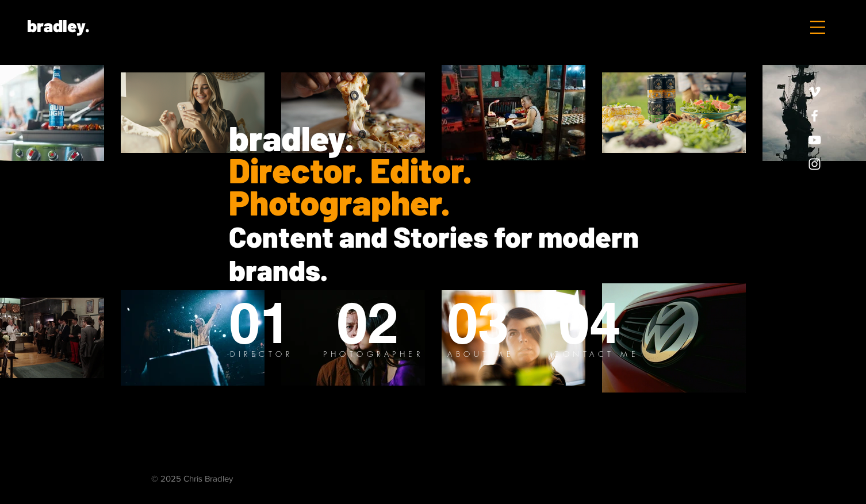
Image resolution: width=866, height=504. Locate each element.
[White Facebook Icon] (815, 116)
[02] (368, 323)
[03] (478, 323)
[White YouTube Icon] (815, 140)
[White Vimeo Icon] (815, 92)
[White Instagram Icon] (815, 164)
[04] (589, 323)
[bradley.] (58, 25)
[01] (260, 323)
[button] (818, 27)
